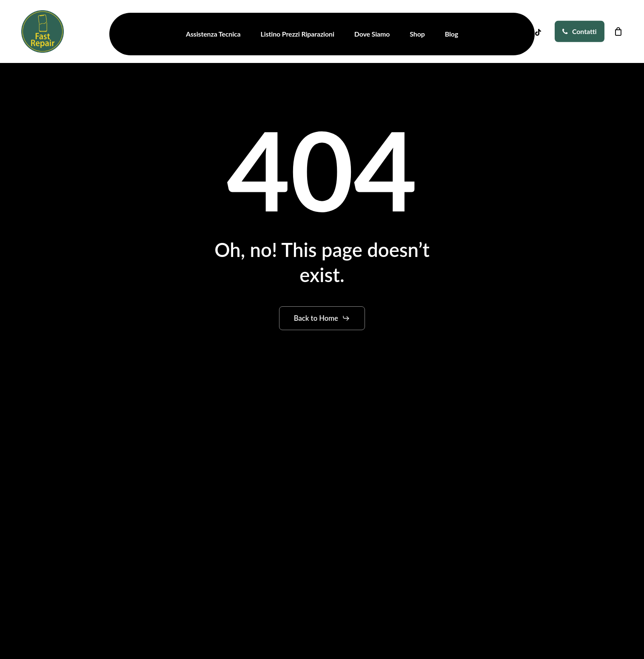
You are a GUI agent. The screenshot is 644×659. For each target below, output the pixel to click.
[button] (322, 318)
